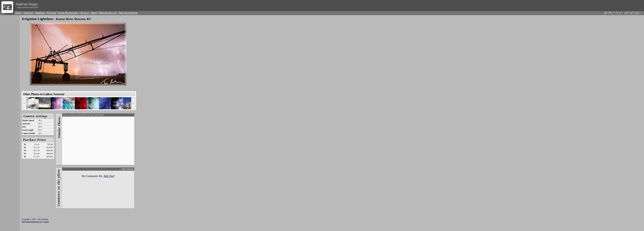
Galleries (28, 13)
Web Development (128, 13)
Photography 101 (108, 13)
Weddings (40, 13)
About (94, 13)
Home (18, 13)
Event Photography (68, 13)
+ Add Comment (127, 169)
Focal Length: (28, 130)
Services (84, 13)
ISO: (24, 127)
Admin (46, 222)
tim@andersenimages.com (32, 222)
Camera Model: (29, 133)
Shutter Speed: (28, 120)
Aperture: (26, 124)
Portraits (52, 13)
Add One (109, 176)
